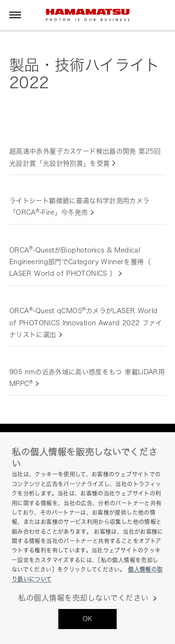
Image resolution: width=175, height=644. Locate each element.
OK (88, 619)
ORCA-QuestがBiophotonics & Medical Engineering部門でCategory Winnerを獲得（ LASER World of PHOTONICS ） (80, 262)
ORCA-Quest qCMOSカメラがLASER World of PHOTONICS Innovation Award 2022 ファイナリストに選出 (86, 322)
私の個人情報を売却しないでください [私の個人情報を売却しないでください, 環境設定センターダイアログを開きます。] (83, 598)
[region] (87, 538)
